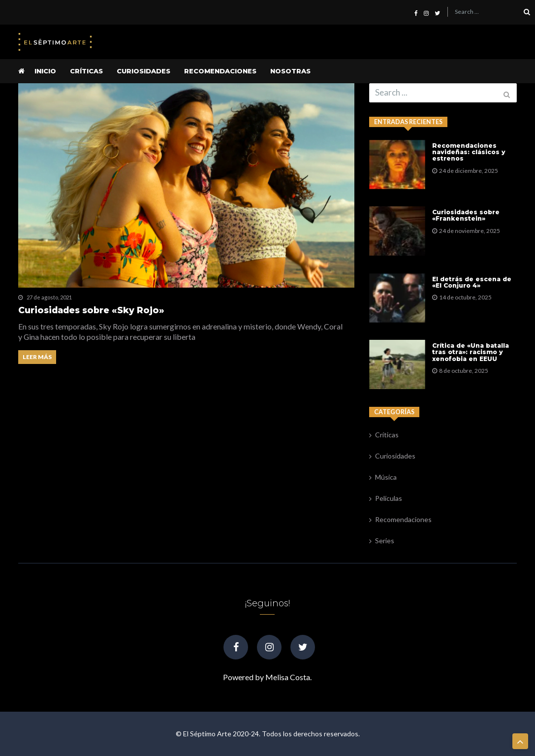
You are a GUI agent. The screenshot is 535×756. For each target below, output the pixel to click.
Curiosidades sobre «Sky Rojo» (91, 310)
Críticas (86, 71)
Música (386, 477)
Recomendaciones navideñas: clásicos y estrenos (469, 152)
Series (385, 541)
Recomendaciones (220, 71)
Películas (389, 498)
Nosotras (290, 71)
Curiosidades (143, 71)
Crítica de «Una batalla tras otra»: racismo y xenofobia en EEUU (471, 352)
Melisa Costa (288, 677)
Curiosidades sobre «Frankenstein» (466, 215)
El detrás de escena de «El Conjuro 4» (472, 282)
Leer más (37, 357)
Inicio (45, 71)
